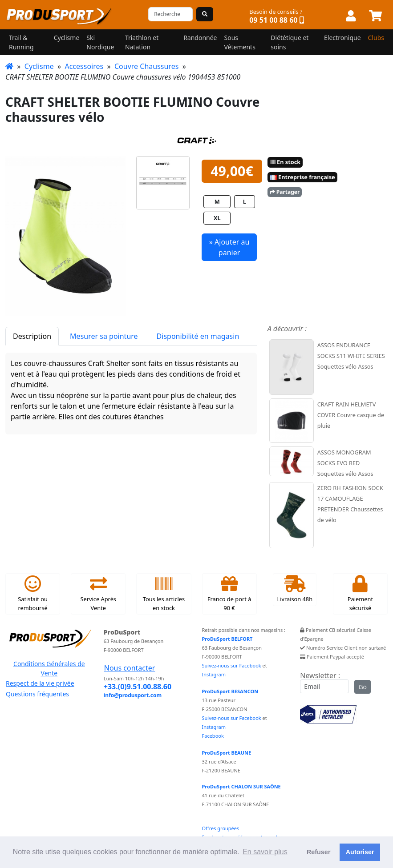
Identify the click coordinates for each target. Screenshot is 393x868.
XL (217, 218)
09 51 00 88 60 (273, 20)
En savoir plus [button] (265, 852)
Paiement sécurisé (360, 594)
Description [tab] (32, 336)
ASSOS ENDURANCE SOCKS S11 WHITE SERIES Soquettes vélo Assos (351, 356)
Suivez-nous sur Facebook (232, 665)
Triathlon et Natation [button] (142, 42)
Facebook (213, 736)
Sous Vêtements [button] (240, 42)
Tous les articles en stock (164, 594)
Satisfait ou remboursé (33, 594)
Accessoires (84, 66)
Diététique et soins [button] (290, 42)
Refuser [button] (319, 852)
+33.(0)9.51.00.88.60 (138, 687)
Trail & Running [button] (21, 42)
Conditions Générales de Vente (49, 668)
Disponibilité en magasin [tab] (198, 336)
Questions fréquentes (37, 694)
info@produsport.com (133, 695)
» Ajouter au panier (229, 247)
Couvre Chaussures (146, 66)
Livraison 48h (295, 589)
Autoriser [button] (360, 852)
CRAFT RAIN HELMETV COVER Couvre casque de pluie (351, 415)
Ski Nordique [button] (100, 42)
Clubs (376, 38)
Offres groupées (221, 828)
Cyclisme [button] (67, 38)
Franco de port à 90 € (229, 594)
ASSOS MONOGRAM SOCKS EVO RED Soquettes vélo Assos (345, 463)
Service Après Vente (98, 594)
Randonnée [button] (200, 38)
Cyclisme (39, 66)
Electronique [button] (342, 38)
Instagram (214, 674)
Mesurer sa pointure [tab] (104, 336)
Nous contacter (130, 668)
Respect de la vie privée (40, 683)
